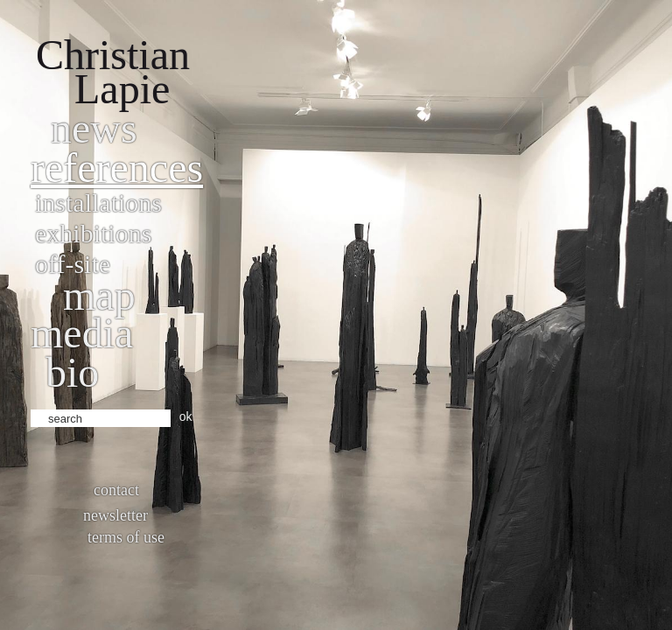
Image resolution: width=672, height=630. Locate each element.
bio (72, 372)
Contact (116, 490)
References (117, 168)
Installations (98, 203)
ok (186, 416)
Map (99, 295)
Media (82, 333)
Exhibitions (93, 233)
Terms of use (126, 537)
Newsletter (115, 515)
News (94, 128)
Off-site (73, 264)
